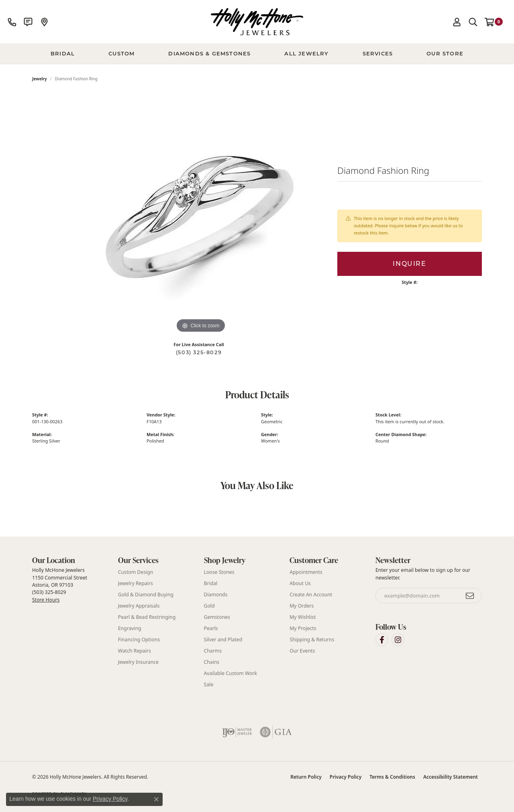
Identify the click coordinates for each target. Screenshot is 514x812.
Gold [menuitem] (209, 606)
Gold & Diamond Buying (146, 595)
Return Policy (306, 777)
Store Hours (46, 600)
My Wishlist (303, 617)
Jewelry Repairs (136, 583)
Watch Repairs (135, 651)
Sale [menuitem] (209, 684)
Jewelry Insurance (138, 662)
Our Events (302, 651)
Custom (121, 53)
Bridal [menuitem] (211, 583)
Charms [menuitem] (213, 651)
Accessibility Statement (451, 777)
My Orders (302, 606)
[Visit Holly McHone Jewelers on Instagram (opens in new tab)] (398, 640)
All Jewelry (306, 53)
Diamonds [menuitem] (216, 595)
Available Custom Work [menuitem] (231, 673)
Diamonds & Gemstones (209, 53)
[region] (201, 214)
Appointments (306, 572)
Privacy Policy (346, 777)
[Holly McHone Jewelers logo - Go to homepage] (257, 22)
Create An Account (311, 595)
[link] (12, 22)
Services (378, 53)
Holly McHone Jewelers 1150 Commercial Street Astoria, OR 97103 (60, 585)
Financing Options (139, 640)
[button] (457, 22)
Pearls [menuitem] (211, 628)
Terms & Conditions (392, 777)
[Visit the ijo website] (237, 732)
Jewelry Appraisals (139, 606)
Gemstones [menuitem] (217, 617)
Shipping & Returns (312, 640)
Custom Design (136, 572)
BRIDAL (63, 53)
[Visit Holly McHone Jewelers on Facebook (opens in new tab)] (382, 640)
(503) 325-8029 (199, 352)
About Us (300, 583)
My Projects (303, 628)
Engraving (130, 628)
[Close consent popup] (156, 799)
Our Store (445, 53)
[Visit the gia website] (276, 732)
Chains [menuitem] (212, 662)
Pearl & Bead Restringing (147, 617)
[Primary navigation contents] (257, 54)
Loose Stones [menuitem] (219, 572)
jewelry (40, 79)
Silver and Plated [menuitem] (223, 640)
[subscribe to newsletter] (470, 596)
